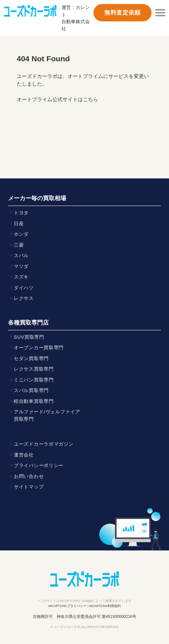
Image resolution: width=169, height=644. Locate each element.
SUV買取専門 (29, 337)
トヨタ (21, 213)
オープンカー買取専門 (39, 348)
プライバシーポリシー (39, 465)
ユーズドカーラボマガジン (44, 444)
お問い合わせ (29, 476)
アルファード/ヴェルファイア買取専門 (47, 415)
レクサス (24, 298)
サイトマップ (29, 487)
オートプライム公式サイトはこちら (57, 99)
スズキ (21, 277)
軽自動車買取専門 (34, 401)
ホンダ (21, 234)
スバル (21, 255)
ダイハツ (24, 288)
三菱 (19, 245)
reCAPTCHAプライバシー (67, 606)
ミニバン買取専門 (34, 380)
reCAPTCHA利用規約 (105, 606)
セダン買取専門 (31, 358)
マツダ (21, 266)
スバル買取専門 (31, 390)
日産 (19, 224)
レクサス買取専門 (34, 369)
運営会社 (24, 455)
